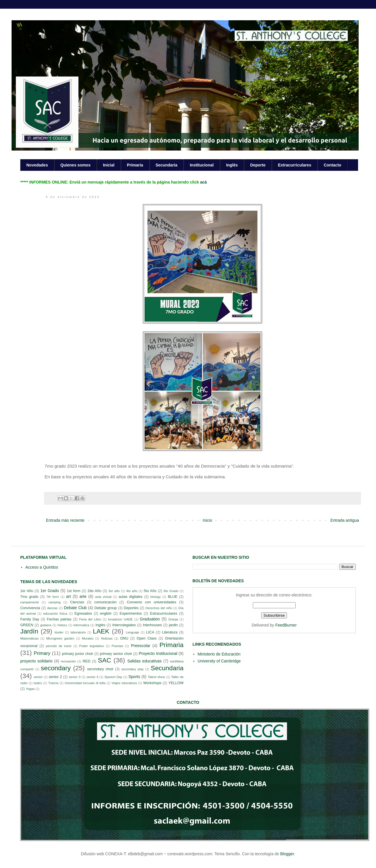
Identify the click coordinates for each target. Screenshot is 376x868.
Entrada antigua (345, 520)
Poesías (117, 646)
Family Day (30, 619)
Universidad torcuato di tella (85, 683)
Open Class (146, 638)
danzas (52, 608)
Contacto (332, 165)
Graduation (150, 619)
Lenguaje (132, 632)
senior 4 (92, 677)
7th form (53, 597)
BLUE (173, 597)
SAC (104, 660)
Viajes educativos (124, 683)
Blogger (287, 854)
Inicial (109, 165)
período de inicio (59, 646)
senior (38, 677)
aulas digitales (130, 597)
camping (54, 602)
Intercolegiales (124, 625)
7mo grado (29, 597)
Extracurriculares (295, 165)
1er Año (27, 591)
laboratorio (78, 632)
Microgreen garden (60, 638)
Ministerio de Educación (219, 654)
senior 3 (75, 677)
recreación (68, 661)
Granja (173, 619)
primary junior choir (78, 654)
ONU (124, 638)
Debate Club (75, 608)
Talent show (156, 677)
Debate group (105, 608)
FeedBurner (286, 625)
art (69, 596)
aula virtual (103, 597)
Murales (88, 638)
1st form (74, 591)
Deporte (258, 165)
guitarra (46, 625)
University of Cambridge (219, 661)
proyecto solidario (36, 661)
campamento (30, 602)
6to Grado (171, 591)
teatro (38, 683)
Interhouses (152, 625)
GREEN (27, 625)
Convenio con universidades (151, 602)
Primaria (135, 165)
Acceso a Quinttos (42, 567)
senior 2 (55, 677)
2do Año (94, 591)
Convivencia (30, 608)
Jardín (29, 631)
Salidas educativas (144, 661)
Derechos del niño (159, 608)
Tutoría (53, 683)
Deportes (131, 608)
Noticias (107, 638)
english (106, 614)
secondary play (132, 669)
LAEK (101, 631)
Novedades (37, 165)
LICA (150, 632)
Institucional (202, 165)
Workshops (152, 683)
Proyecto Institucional (158, 653)
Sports (134, 677)
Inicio (208, 520)
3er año (114, 591)
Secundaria (166, 165)
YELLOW (176, 683)
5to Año (150, 591)
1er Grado (49, 591)
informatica (81, 625)
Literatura (170, 632)
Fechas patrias (59, 619)
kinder (59, 632)
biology (155, 597)
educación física (55, 614)
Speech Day (113, 677)
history (62, 625)
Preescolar (141, 646)
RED (87, 661)
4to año (132, 591)
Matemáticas (29, 638)
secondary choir (100, 669)
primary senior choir (116, 654)
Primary (42, 653)
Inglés (232, 165)
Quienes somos (75, 165)
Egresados (83, 614)
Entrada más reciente (65, 520)
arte (83, 596)
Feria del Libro (90, 619)
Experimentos (131, 614)
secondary (56, 668)
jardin (173, 625)
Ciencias (77, 602)
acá (203, 182)
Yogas (30, 689)
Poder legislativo (92, 646)
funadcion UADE (120, 619)
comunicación (105, 602)
